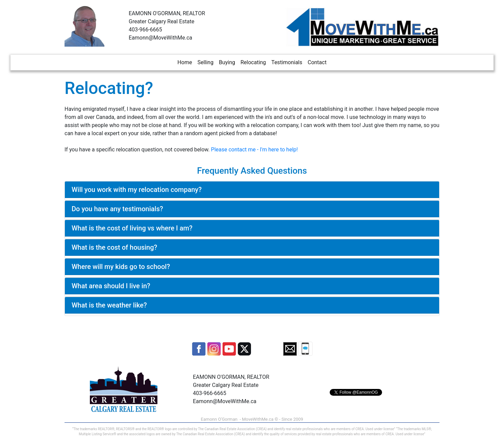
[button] (199, 349)
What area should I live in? (111, 286)
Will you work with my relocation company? (137, 190)
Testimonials (287, 62)
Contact (317, 62)
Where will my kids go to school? (121, 267)
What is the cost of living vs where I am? (132, 228)
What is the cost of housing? (114, 247)
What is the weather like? (109, 305)
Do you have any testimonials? (117, 209)
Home (185, 62)
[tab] (252, 190)
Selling (205, 62)
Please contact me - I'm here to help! (255, 150)
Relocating (253, 62)
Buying (227, 62)
